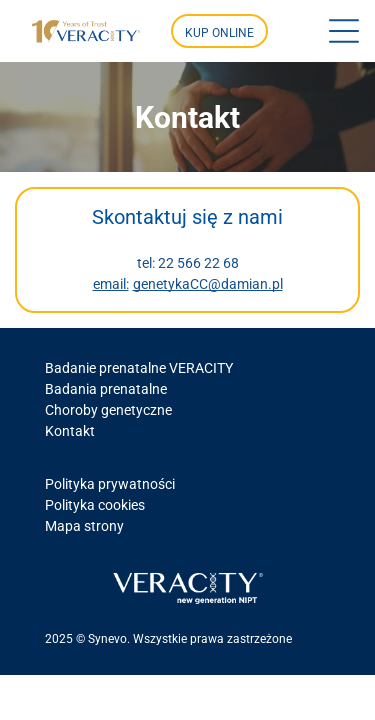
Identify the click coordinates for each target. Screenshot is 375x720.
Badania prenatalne (106, 389)
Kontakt (70, 431)
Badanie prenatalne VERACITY (139, 368)
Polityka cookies (95, 505)
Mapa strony (84, 526)
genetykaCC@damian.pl (208, 284)
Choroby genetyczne (108, 410)
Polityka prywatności (110, 484)
